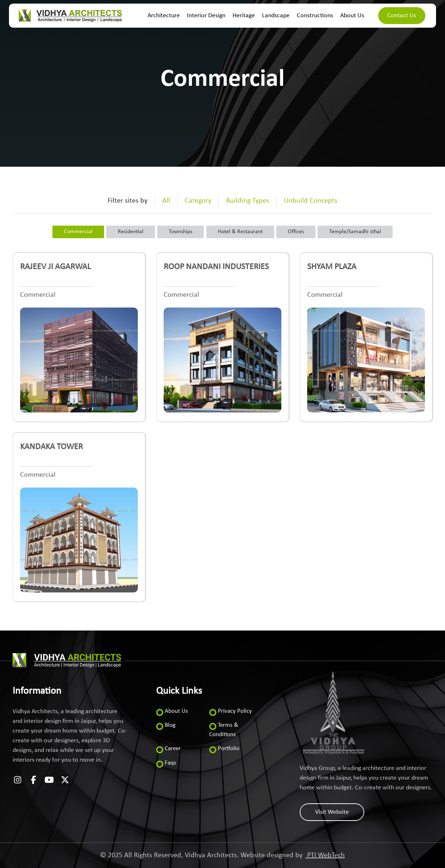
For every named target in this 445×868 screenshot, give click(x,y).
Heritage (244, 16)
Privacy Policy (235, 711)
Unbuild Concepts (311, 201)
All (166, 201)
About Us (352, 16)
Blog (170, 725)
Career (173, 749)
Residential (131, 232)
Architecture (164, 16)
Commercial (78, 232)
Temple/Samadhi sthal (355, 232)
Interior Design (206, 16)
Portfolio (229, 749)
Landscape (276, 16)
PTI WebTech (325, 855)
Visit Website (332, 812)
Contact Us (402, 16)
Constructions (315, 16)
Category (198, 201)
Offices (296, 232)
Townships (181, 232)
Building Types (248, 201)
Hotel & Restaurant (240, 232)
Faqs (170, 763)
